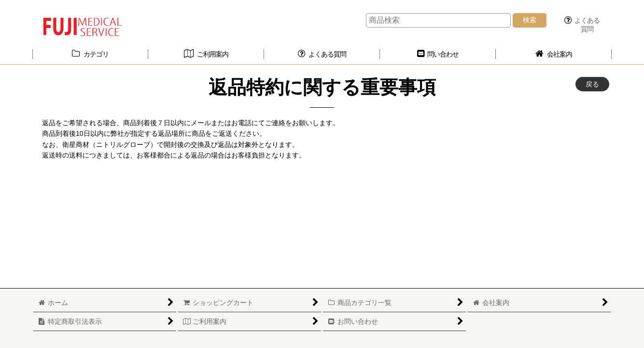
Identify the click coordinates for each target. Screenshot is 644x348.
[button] (581, 25)
